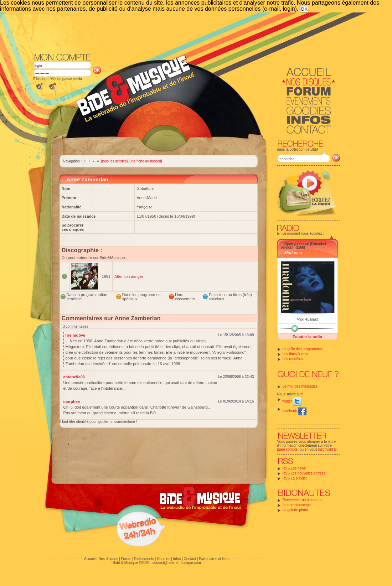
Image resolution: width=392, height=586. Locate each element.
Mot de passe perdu (66, 79)
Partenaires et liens (214, 559)
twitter (292, 401)
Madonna (293, 253)
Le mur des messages (300, 386)
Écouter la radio (307, 337)
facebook (295, 411)
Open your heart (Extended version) (303, 245)
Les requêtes (293, 359)
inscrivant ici (328, 449)
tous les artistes (114, 161)
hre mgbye (76, 335)
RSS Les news (294, 468)
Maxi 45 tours (307, 319)
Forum (126, 559)
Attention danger (129, 276)
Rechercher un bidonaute (303, 500)
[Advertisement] (187, 32)
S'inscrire (40, 79)
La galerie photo (295, 510)
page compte (288, 449)
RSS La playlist (295, 478)
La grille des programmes (303, 349)
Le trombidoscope (297, 505)
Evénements (144, 559)
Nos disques (108, 559)
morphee (72, 401)
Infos (177, 559)
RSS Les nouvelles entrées (304, 473)
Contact (190, 559)
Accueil (90, 559)
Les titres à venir (296, 354)
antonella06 (74, 377)
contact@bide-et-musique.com (177, 563)
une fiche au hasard (145, 161)
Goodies (163, 559)
